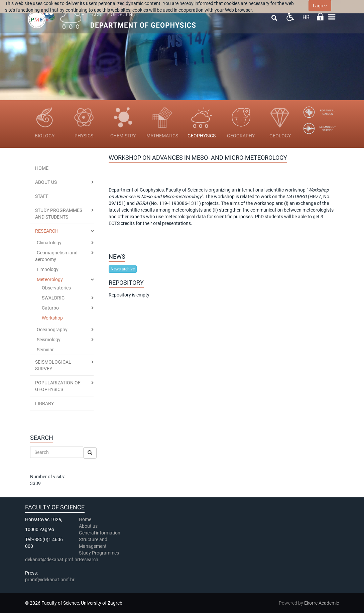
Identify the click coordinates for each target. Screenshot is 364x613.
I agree (320, 6)
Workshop (52, 318)
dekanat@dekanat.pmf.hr (52, 560)
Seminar (45, 350)
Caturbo (50, 308)
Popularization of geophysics (58, 386)
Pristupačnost (290, 17)
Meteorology (50, 279)
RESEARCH (47, 231)
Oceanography (52, 330)
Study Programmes (99, 553)
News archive (123, 269)
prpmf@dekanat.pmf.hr (50, 580)
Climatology (49, 243)
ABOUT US (46, 182)
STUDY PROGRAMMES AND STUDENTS (59, 214)
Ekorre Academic (322, 603)
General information (100, 533)
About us (89, 526)
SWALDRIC (53, 298)
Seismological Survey (53, 365)
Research (89, 560)
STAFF (42, 196)
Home (42, 168)
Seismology (49, 340)
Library (44, 403)
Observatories (56, 288)
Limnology (48, 269)
